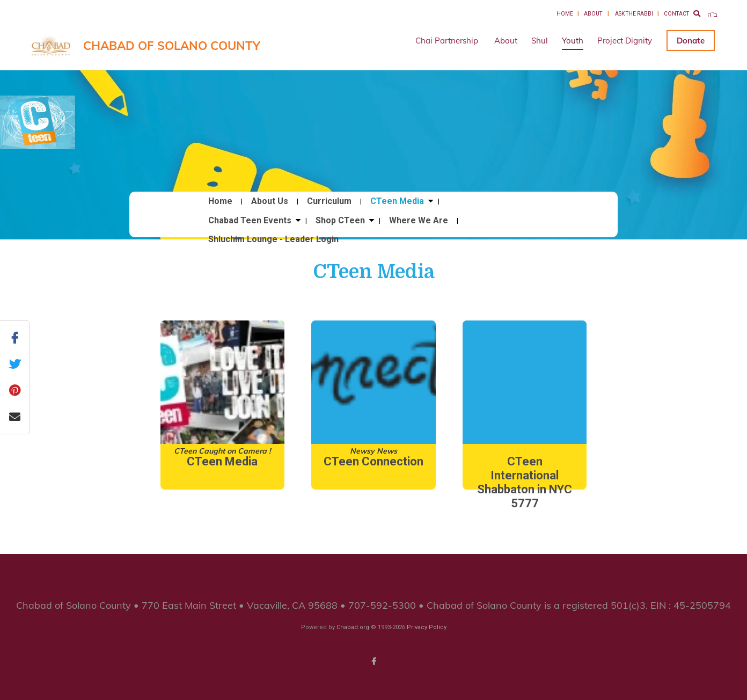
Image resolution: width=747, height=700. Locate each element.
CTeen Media (397, 201)
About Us (270, 201)
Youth (573, 41)
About (593, 14)
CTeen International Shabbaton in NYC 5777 (525, 482)
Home (565, 14)
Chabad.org (353, 627)
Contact (676, 14)
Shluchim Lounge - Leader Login (273, 239)
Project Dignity (625, 41)
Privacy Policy (427, 627)
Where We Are (419, 221)
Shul (540, 41)
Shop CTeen (340, 221)
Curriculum (329, 201)
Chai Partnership (447, 41)
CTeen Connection (373, 461)
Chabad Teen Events (250, 221)
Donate (691, 41)
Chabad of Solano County (172, 46)
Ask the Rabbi (634, 14)
